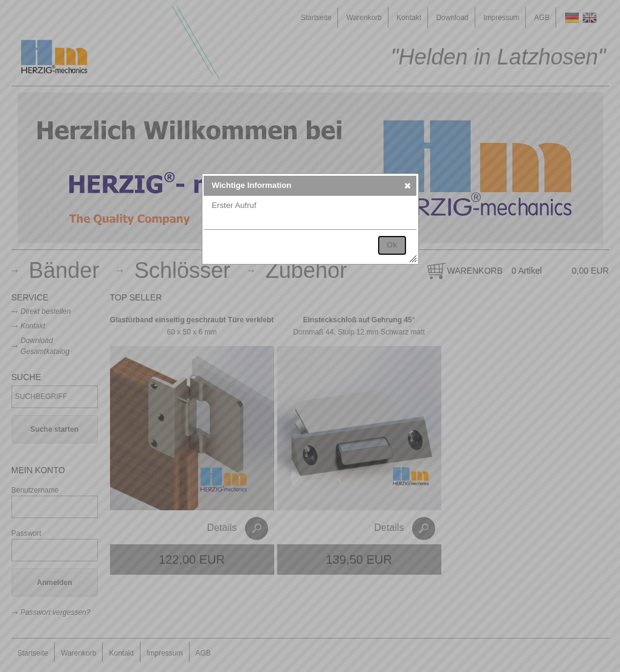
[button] (408, 185)
